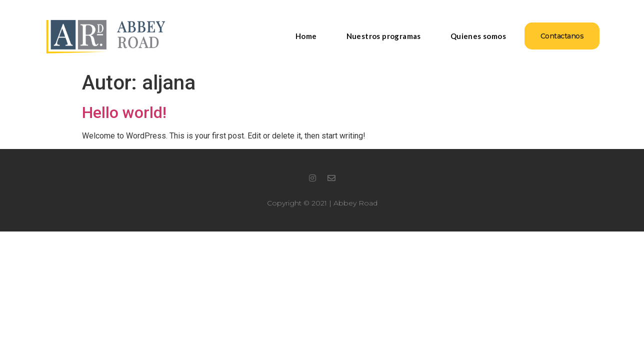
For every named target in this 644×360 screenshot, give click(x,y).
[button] (562, 36)
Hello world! (124, 112)
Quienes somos (478, 36)
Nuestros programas (384, 36)
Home (306, 36)
